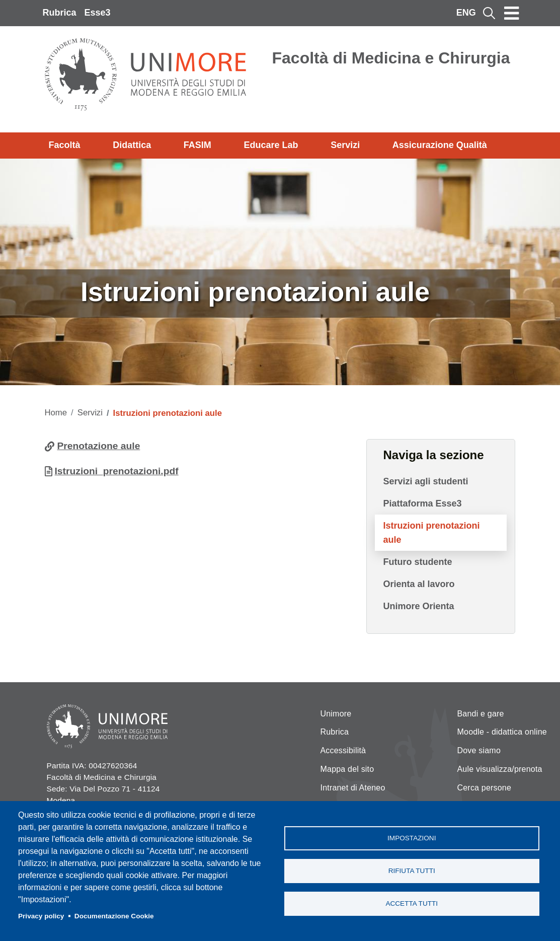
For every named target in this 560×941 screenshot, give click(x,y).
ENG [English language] (466, 13)
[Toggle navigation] (512, 13)
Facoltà (65, 145)
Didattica (132, 145)
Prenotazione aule (99, 446)
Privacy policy (41, 916)
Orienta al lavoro (419, 584)
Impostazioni (412, 838)
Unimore (336, 714)
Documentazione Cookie (114, 916)
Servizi (345, 145)
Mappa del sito (347, 769)
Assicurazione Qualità (440, 145)
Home (56, 413)
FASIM (197, 145)
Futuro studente (417, 562)
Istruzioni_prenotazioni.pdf (117, 471)
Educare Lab (271, 145)
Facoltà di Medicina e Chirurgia (391, 58)
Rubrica (60, 13)
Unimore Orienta (418, 606)
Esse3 (98, 13)
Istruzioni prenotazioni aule (431, 533)
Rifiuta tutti (412, 871)
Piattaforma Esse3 (422, 503)
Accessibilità (343, 750)
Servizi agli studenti (425, 481)
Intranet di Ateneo (353, 788)
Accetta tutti (412, 903)
